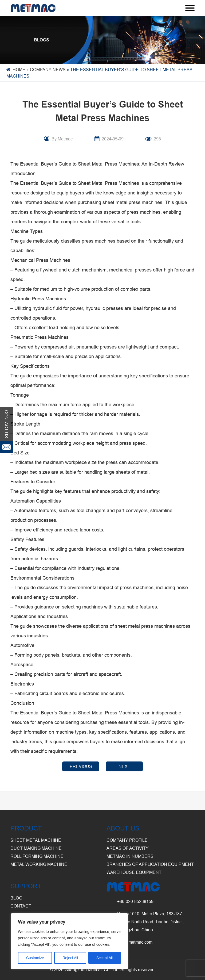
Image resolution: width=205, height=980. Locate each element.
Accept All (105, 958)
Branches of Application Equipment (150, 864)
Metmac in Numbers (130, 856)
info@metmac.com (135, 942)
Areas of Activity (128, 848)
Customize (35, 958)
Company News (48, 70)
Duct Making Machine (36, 848)
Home (19, 70)
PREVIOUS (81, 766)
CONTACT (21, 906)
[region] (69, 941)
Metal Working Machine (39, 864)
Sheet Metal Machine (36, 840)
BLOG (16, 898)
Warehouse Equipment (134, 872)
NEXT (124, 766)
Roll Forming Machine (37, 856)
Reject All (70, 958)
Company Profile (127, 840)
